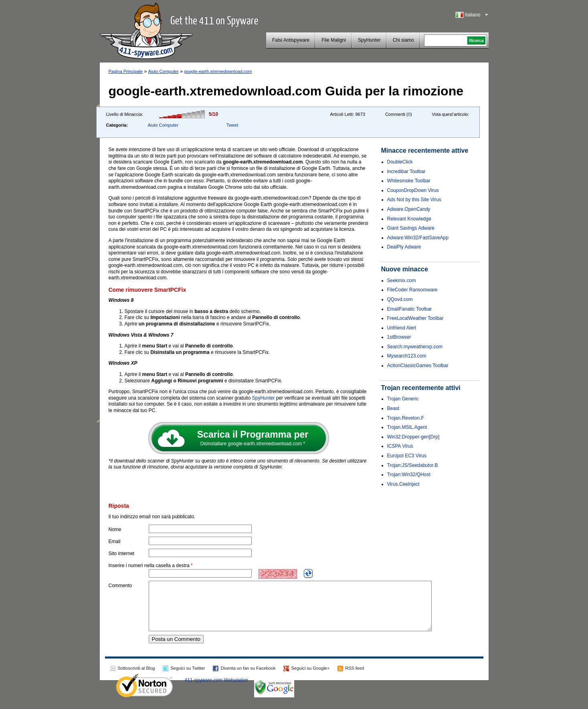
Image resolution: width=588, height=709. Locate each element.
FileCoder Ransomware (412, 290)
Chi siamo (403, 40)
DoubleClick (400, 162)
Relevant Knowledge (409, 219)
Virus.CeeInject (403, 484)
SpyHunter (369, 40)
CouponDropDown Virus (413, 190)
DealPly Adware (404, 247)
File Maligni (334, 40)
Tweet (232, 125)
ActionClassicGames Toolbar (418, 366)
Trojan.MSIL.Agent (407, 427)
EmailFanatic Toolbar (410, 309)
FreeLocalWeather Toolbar (415, 318)
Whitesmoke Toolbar (409, 181)
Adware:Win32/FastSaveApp (418, 238)
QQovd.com (400, 299)
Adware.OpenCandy (409, 209)
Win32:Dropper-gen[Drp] (413, 437)
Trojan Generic (403, 399)
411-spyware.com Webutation (217, 690)
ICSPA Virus (400, 446)
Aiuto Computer (163, 71)
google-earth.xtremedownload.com (218, 71)
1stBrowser (399, 337)
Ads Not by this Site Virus (414, 200)
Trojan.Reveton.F (406, 418)
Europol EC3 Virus (407, 456)
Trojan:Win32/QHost (409, 475)
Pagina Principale (126, 71)
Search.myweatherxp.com (415, 347)
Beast (393, 408)
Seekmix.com (402, 281)
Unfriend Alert (402, 328)
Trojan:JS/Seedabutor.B (413, 465)
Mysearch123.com (407, 356)
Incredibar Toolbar (406, 172)
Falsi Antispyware (291, 40)
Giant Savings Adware (411, 228)
